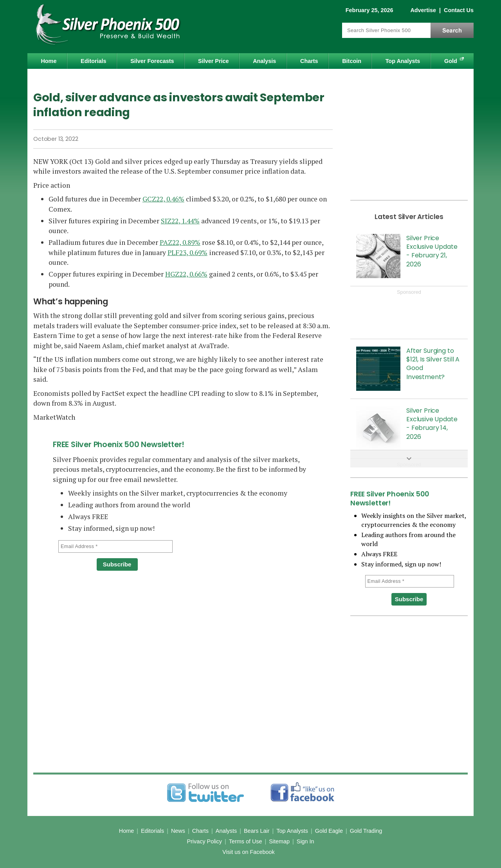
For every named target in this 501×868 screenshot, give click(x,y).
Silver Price (213, 61)
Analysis (264, 61)
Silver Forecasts (152, 61)
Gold (451, 61)
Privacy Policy (204, 841)
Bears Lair (257, 831)
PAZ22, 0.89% (180, 242)
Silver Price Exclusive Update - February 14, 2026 (432, 424)
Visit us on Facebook (248, 852)
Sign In (305, 841)
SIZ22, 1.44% (180, 221)
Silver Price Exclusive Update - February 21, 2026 (432, 251)
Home (49, 61)
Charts (309, 61)
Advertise (423, 10)
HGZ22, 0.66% (186, 274)
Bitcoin (352, 61)
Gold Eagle (329, 831)
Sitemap (279, 841)
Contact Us (459, 10)
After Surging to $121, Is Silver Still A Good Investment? (433, 364)
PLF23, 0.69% (187, 252)
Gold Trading (366, 831)
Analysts (226, 831)
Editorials (94, 61)
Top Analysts (403, 61)
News (178, 831)
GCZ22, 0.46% (163, 199)
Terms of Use (246, 841)
